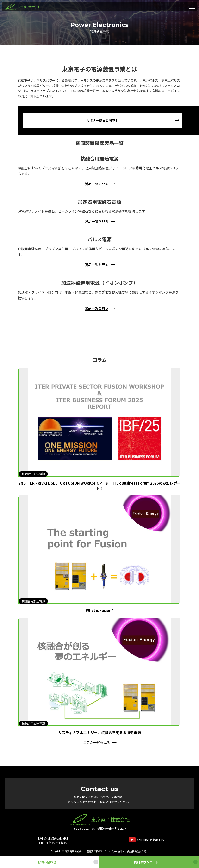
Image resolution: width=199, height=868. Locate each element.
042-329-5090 (53, 838)
